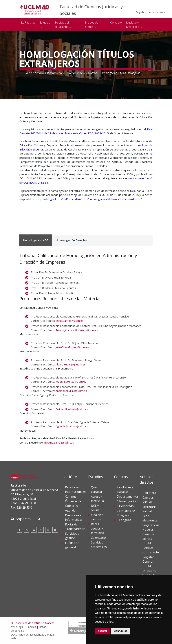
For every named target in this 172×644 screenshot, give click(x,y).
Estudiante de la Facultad (81, 73)
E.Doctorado (125, 506)
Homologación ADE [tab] (35, 240)
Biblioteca (149, 493)
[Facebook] (19, 530)
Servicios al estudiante (49, 73)
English (140, 12)
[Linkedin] (34, 530)
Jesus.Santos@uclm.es (69, 321)
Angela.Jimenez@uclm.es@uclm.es (77, 330)
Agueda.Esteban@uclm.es (72, 426)
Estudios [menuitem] (45, 23)
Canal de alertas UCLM (148, 539)
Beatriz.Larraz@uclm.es (59, 442)
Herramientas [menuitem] (155, 12)
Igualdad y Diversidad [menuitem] (133, 25)
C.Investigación (127, 501)
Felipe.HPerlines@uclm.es (72, 409)
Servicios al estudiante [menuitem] (62, 25)
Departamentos (128, 496)
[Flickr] (55, 530)
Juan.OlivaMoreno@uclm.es (72, 347)
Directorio (149, 571)
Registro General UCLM (148, 562)
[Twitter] (27, 530)
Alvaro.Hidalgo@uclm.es (71, 364)
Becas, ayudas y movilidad (97, 528)
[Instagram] (41, 530)
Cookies (31, 627)
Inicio (29, 73)
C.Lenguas (124, 520)
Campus (71, 496)
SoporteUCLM (28, 519)
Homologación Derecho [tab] (69, 240)
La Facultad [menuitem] (28, 23)
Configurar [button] (120, 631)
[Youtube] (48, 530)
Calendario (98, 538)
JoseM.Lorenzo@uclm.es (71, 381)
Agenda (70, 510)
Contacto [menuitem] (116, 23)
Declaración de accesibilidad (28, 635)
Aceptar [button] (103, 631)
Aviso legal (17, 627)
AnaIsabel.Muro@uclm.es (71, 391)
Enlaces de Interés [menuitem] (91, 25)
